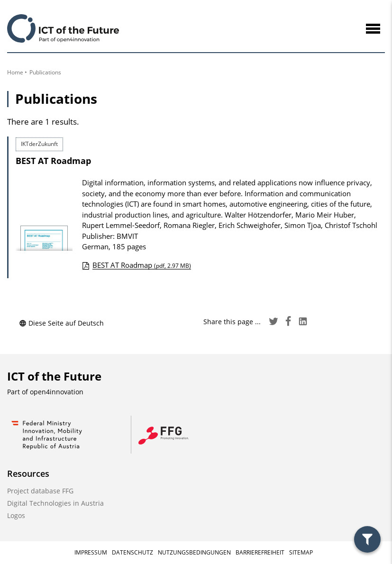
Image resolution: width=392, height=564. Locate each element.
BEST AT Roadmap (53, 161)
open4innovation (57, 392)
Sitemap (301, 552)
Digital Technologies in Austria (55, 503)
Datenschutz (132, 552)
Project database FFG (40, 491)
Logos (16, 515)
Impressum (91, 552)
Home (15, 72)
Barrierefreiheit (260, 552)
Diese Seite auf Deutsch (61, 323)
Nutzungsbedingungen (194, 552)
